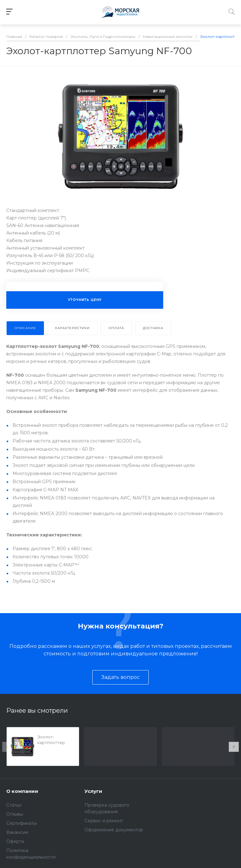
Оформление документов (114, 830)
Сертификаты (21, 823)
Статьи (14, 805)
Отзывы (15, 814)
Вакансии (17, 832)
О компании (22, 791)
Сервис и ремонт (104, 821)
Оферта (15, 841)
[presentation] (7, 747)
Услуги (93, 791)
